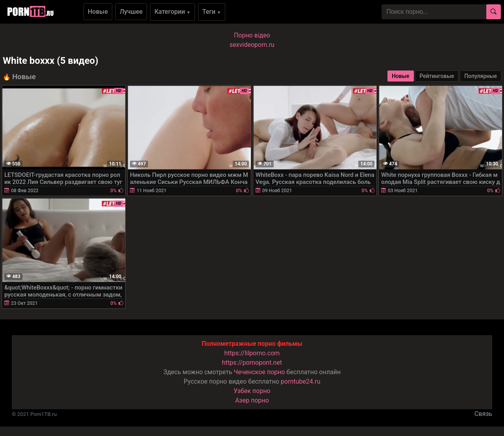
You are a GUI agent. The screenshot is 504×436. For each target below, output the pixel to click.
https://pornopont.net (252, 363)
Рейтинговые (437, 76)
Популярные (481, 76)
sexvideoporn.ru (252, 45)
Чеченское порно (259, 372)
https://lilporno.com (252, 353)
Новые (98, 12)
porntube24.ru (300, 381)
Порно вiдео (252, 35)
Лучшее (131, 12)
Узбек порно (252, 391)
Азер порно (252, 400)
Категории (172, 12)
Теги (212, 12)
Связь (483, 414)
